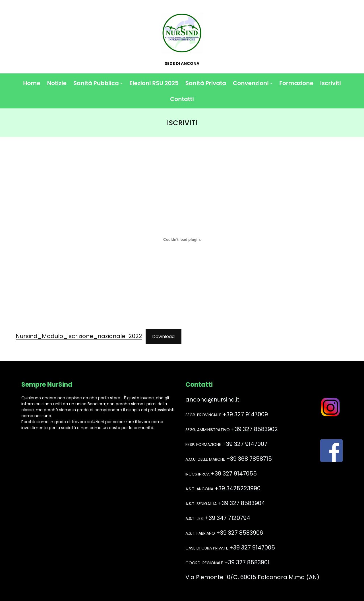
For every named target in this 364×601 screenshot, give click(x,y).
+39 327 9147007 (245, 444)
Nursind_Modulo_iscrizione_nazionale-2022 (79, 336)
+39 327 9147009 (245, 414)
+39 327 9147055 (234, 474)
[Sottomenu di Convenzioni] (271, 83)
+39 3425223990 (237, 488)
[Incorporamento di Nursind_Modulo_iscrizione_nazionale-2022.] (182, 239)
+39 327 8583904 (241, 503)
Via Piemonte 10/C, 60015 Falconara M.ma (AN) (252, 577)
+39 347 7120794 (227, 518)
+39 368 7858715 (249, 459)
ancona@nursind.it (212, 400)
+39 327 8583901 (247, 562)
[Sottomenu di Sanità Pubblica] (121, 83)
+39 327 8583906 (240, 533)
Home (32, 83)
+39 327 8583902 (254, 429)
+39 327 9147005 (252, 548)
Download (163, 336)
